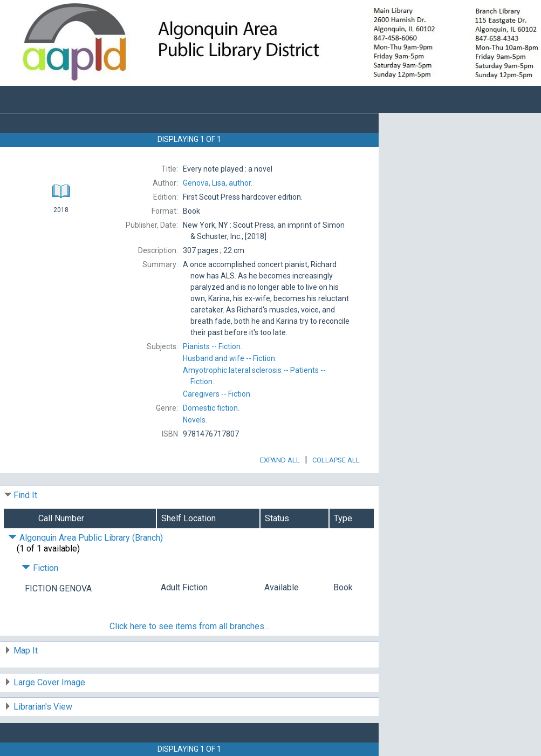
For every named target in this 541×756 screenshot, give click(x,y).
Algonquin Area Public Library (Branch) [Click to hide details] (85, 538)
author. (218, 183)
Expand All (280, 460)
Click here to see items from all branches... (189, 626)
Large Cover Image (49, 682)
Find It (25, 495)
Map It (26, 651)
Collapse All (336, 460)
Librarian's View (43, 707)
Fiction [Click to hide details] (40, 568)
